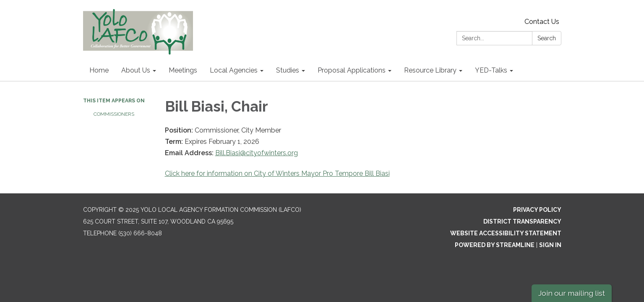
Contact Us (542, 22)
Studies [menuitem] (288, 70)
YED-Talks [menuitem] (491, 70)
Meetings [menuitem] (183, 70)
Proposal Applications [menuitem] (352, 70)
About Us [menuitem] (136, 70)
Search (547, 38)
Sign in (550, 245)
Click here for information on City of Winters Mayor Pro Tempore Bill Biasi (277, 173)
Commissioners (114, 114)
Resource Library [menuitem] (430, 70)
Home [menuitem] (99, 70)
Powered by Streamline (495, 245)
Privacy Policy (537, 210)
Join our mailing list (572, 293)
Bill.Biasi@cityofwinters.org (257, 153)
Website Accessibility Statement (506, 233)
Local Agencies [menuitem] (234, 70)
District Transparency (522, 221)
